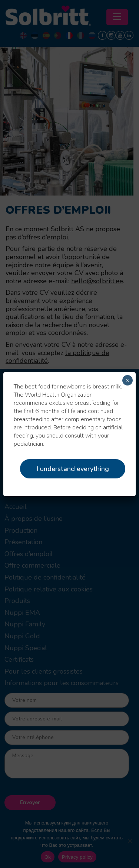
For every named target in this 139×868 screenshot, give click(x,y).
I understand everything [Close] (73, 469)
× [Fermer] (127, 380)
